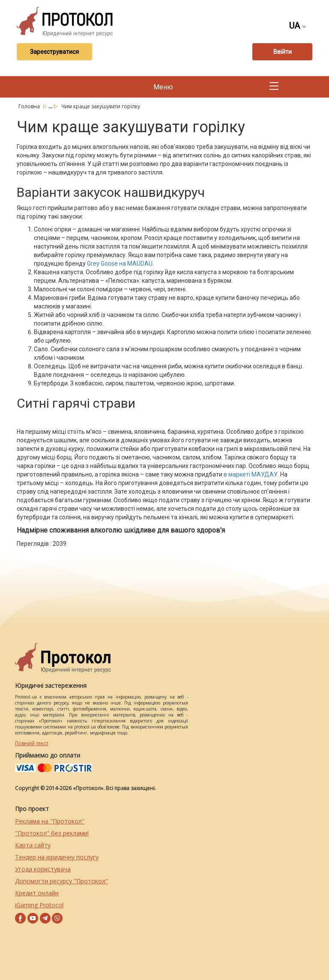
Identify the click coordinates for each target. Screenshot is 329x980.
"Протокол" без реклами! (52, 833)
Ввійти (283, 52)
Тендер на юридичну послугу (57, 857)
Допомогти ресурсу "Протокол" (61, 881)
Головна (30, 106)
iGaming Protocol (39, 905)
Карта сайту (33, 845)
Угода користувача (43, 869)
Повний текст (32, 743)
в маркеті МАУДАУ (251, 474)
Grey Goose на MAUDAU (120, 264)
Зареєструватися (54, 52)
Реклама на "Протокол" (50, 821)
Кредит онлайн (37, 893)
